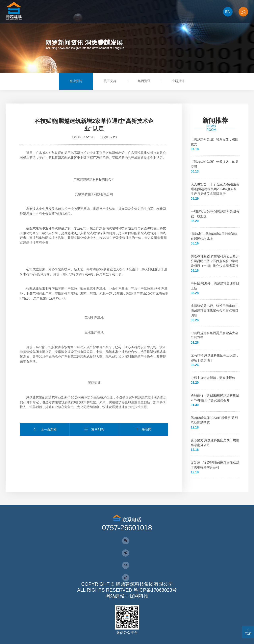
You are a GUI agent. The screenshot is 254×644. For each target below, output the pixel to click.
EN (228, 12)
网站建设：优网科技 (127, 596)
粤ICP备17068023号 (155, 590)
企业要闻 (76, 81)
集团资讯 (144, 81)
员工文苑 (110, 81)
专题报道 (178, 81)
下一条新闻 (143, 429)
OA (126, 565)
